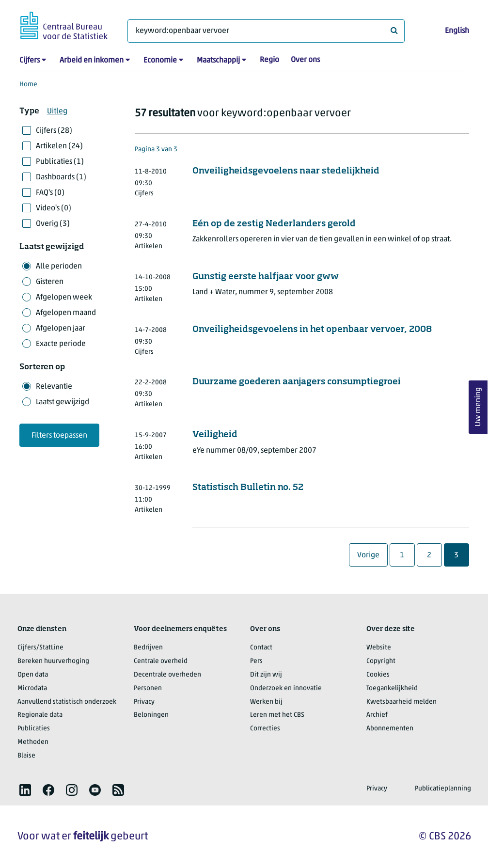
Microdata (32, 688)
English (457, 31)
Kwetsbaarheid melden (401, 702)
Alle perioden (59, 267)
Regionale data (40, 715)
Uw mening (478, 407)
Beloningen (151, 715)
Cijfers (30, 61)
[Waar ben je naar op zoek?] (266, 31)
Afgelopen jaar (61, 329)
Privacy (144, 702)
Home (28, 85)
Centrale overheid (161, 661)
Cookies (378, 675)
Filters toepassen (59, 436)
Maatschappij (218, 61)
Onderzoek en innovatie (286, 688)
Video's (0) (54, 208)
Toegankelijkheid (392, 688)
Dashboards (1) (61, 177)
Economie (160, 61)
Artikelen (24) (59, 146)
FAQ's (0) (50, 193)
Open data (33, 675)
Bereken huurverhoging (53, 661)
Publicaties (34, 729)
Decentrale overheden (167, 675)
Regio (269, 60)
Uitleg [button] (57, 111)
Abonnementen (390, 729)
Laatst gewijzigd (63, 402)
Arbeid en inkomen (92, 61)
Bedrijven (148, 648)
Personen (148, 688)
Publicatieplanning (443, 789)
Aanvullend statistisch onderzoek (67, 702)
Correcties (265, 729)
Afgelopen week (64, 298)
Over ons (305, 60)
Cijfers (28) (54, 131)
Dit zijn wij (266, 675)
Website (379, 648)
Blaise (26, 756)
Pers (256, 661)
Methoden (33, 742)
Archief (377, 715)
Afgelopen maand (66, 313)
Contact (261, 648)
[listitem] (25, 790)
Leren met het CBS (277, 715)
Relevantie (54, 387)
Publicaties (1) (60, 162)
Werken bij (266, 702)
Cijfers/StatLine (40, 648)
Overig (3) (53, 224)
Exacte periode (61, 344)
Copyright (381, 661)
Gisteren (50, 282)
